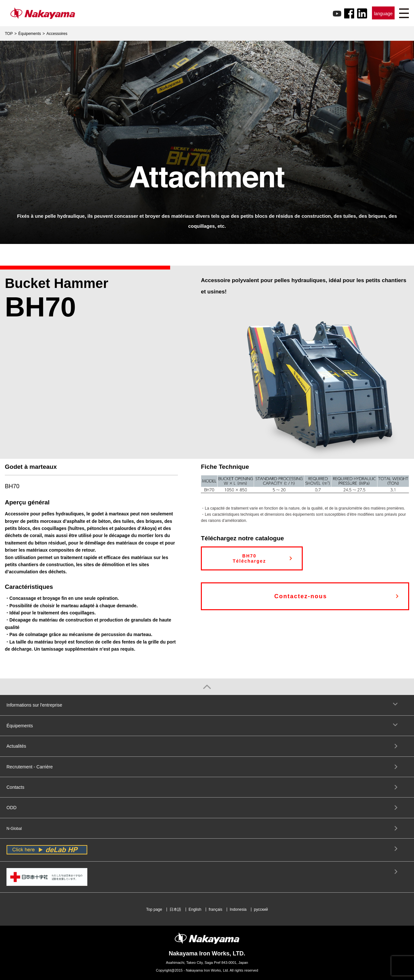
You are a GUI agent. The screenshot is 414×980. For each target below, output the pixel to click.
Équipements (29, 34)
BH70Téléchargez (249, 558)
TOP (9, 34)
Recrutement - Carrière (30, 767)
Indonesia (238, 909)
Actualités (16, 746)
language (383, 14)
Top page (154, 909)
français (215, 909)
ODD (11, 808)
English (195, 909)
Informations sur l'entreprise (34, 705)
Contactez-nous (301, 596)
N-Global (14, 829)
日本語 (175, 909)
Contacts (15, 787)
